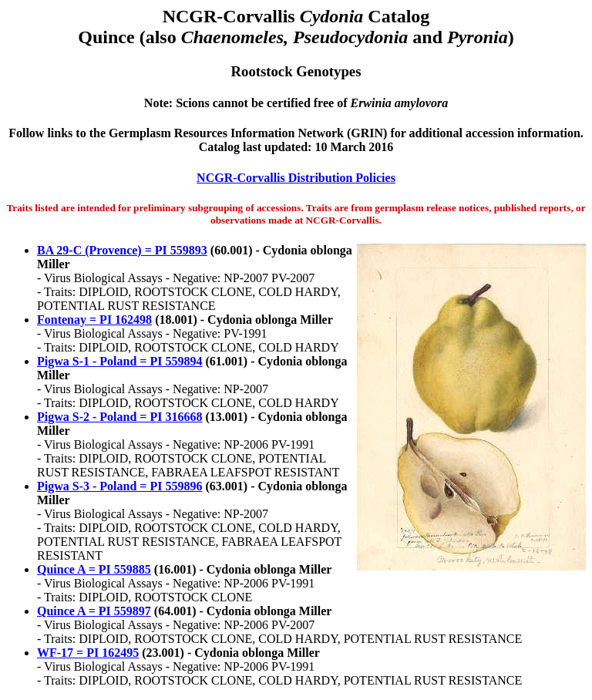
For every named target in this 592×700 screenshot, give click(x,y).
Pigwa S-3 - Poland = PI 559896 (119, 486)
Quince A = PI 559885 (94, 569)
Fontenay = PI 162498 (94, 320)
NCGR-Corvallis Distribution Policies (296, 178)
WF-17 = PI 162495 (88, 653)
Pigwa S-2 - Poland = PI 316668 (119, 417)
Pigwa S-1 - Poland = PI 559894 (119, 361)
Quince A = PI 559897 (94, 611)
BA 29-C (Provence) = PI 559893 (122, 250)
